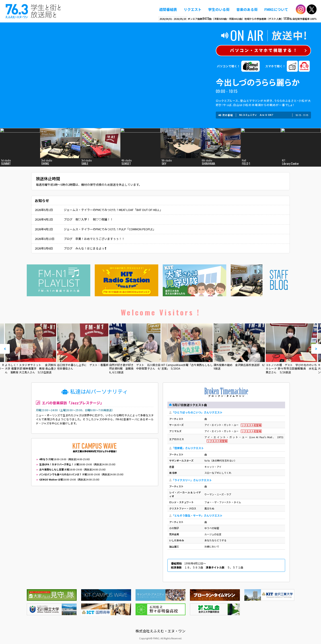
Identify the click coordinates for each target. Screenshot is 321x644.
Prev (5, 349)
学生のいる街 (219, 9)
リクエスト (193, 9)
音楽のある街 (247, 9)
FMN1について (276, 9)
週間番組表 (168, 9)
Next (316, 349)
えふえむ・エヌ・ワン (33, 11)
